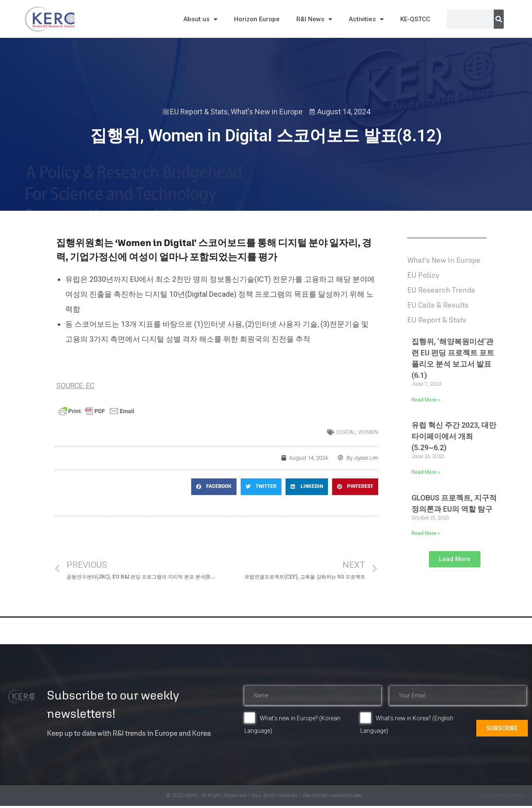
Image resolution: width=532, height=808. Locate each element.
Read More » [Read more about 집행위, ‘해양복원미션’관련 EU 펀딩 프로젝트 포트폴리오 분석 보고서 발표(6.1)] (426, 400)
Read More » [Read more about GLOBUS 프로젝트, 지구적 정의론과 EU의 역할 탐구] (426, 533)
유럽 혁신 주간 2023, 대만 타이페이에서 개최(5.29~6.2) (454, 436)
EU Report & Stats (199, 112)
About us (200, 19)
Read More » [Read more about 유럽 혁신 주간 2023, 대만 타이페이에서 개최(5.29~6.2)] (426, 472)
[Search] (499, 19)
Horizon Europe (257, 19)
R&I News (314, 19)
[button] (214, 487)
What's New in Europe (267, 112)
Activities (366, 19)
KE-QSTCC (415, 19)
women (368, 432)
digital (346, 432)
